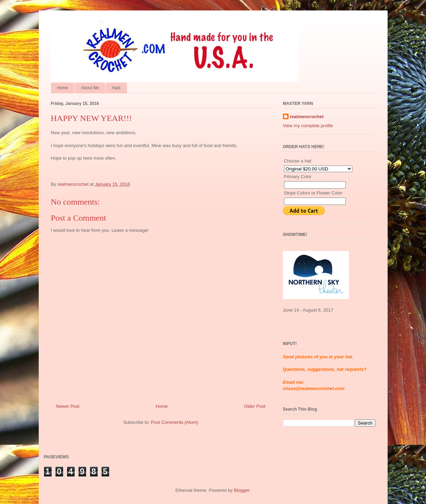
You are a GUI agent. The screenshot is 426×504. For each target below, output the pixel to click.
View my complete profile (308, 126)
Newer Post (68, 406)
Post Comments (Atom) (175, 422)
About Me (90, 88)
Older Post (255, 406)
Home (63, 88)
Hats (116, 88)
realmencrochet (307, 117)
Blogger (241, 490)
